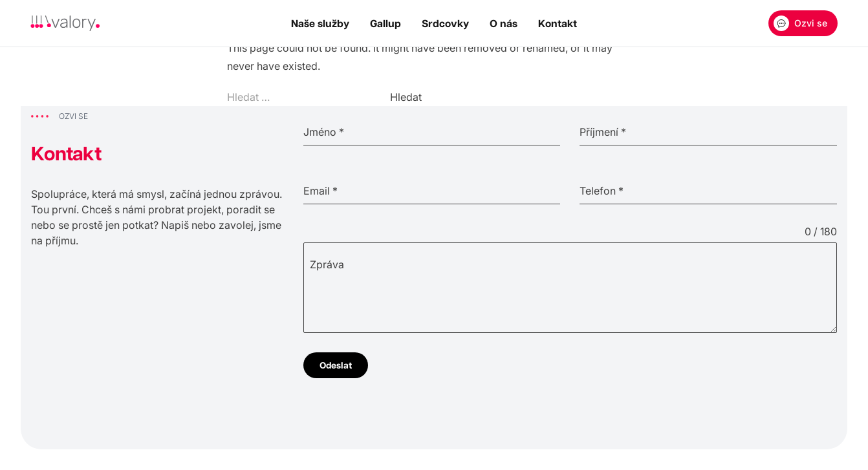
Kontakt (558, 23)
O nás (504, 23)
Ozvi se (800, 23)
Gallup (385, 23)
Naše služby (320, 23)
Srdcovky (445, 23)
